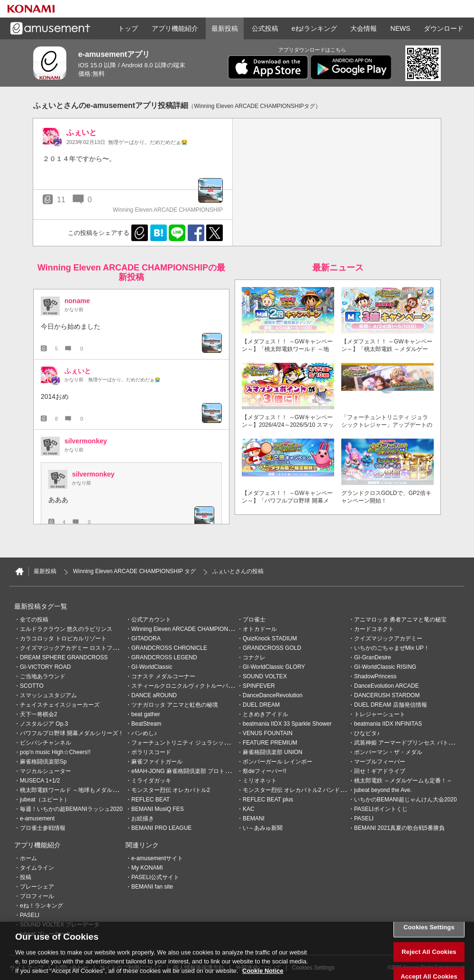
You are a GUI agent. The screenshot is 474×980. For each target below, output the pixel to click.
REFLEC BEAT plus (268, 800)
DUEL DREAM (261, 705)
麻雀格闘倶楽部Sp (43, 762)
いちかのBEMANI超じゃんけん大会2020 (406, 800)
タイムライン (37, 868)
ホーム (28, 858)
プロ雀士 (254, 620)
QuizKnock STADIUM (270, 638)
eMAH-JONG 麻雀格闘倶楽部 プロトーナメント (192, 771)
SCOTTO (32, 686)
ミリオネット (260, 781)
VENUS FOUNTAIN (268, 733)
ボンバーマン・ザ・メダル (388, 752)
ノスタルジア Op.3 (44, 724)
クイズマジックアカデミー (388, 638)
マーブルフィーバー (380, 762)
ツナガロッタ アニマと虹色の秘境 (175, 705)
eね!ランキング (314, 28)
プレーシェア (37, 887)
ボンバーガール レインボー (278, 762)
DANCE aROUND (154, 695)
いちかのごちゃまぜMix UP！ (392, 648)
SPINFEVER (259, 686)
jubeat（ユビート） (45, 800)
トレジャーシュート (380, 714)
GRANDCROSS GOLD (272, 648)
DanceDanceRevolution (273, 695)
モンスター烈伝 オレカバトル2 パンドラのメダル (305, 790)
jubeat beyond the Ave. (383, 790)
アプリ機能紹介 (175, 28)
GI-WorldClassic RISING (385, 667)
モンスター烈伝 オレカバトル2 (171, 790)
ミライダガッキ (151, 781)
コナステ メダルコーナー (163, 676)
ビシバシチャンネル (46, 743)
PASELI (364, 818)
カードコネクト (374, 629)
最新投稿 (225, 28)
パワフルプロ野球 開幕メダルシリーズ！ (72, 733)
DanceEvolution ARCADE (387, 686)
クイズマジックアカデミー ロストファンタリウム (83, 648)
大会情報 (364, 28)
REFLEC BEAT (150, 800)
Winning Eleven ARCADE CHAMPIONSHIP (186, 629)
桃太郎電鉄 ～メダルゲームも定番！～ (403, 781)
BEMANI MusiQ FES (158, 809)
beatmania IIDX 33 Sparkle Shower (287, 724)
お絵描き (143, 818)
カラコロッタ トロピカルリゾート (63, 638)
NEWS (401, 28)
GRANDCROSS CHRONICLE (169, 648)
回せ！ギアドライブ (380, 771)
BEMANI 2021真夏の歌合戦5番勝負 (399, 828)
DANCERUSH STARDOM (387, 695)
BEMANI (254, 818)
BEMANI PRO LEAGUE (161, 828)
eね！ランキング (41, 906)
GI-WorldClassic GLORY (274, 667)
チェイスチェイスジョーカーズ (60, 705)
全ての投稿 (34, 620)
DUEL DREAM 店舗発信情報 (391, 705)
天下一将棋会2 (39, 714)
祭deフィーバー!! (264, 771)
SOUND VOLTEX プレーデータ (60, 925)
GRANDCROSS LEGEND (164, 657)
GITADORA (146, 638)
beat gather (146, 714)
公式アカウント (151, 620)
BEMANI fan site (152, 887)
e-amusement (37, 818)
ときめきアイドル (265, 714)
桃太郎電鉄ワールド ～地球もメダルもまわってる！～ (89, 790)
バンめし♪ (144, 733)
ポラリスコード (151, 752)
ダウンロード (444, 28)
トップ (128, 28)
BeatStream (146, 724)
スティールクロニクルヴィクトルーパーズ (185, 686)
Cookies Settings (429, 939)
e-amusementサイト (157, 858)
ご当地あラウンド (43, 676)
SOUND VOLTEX (265, 676)
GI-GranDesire (373, 657)
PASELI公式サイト (155, 877)
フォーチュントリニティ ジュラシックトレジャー (195, 743)
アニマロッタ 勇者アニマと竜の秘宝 (400, 620)
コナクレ (254, 657)
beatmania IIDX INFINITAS (388, 724)
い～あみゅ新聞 (263, 828)
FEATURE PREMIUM (270, 743)
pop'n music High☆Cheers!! (55, 752)
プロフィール (37, 896)
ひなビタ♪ (367, 733)
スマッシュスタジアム (48, 695)
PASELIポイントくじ (381, 809)
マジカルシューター (46, 771)
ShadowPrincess (375, 676)
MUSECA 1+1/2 (40, 781)
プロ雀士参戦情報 (43, 828)
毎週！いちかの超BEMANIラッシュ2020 (71, 809)
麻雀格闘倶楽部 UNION (273, 752)
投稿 (26, 877)
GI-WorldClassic (152, 667)
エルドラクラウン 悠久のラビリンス (66, 629)
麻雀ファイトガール (157, 762)
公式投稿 (265, 28)
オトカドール (260, 629)
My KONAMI (147, 868)
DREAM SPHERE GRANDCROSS (64, 657)
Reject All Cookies (429, 963)
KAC (249, 809)
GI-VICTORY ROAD (45, 667)
